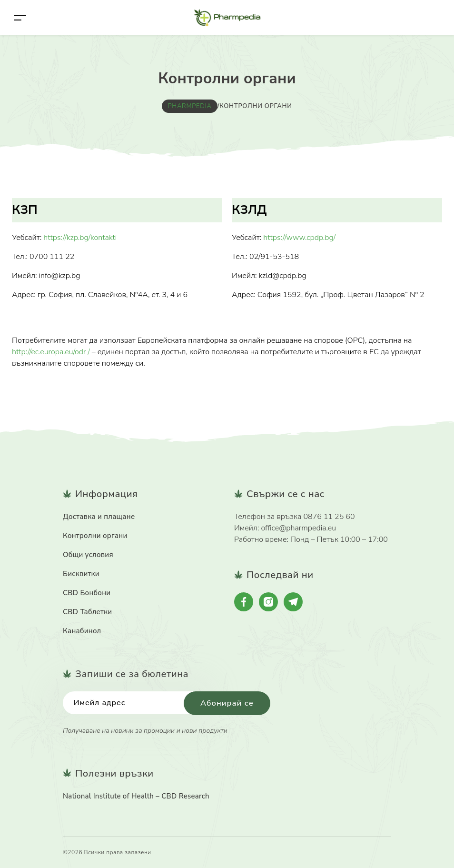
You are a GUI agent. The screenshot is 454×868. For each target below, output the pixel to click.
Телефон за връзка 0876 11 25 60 (295, 516)
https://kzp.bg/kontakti (80, 238)
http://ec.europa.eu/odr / (51, 352)
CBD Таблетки (87, 611)
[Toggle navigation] (20, 17)
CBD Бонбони (87, 592)
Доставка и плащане (99, 516)
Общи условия (88, 554)
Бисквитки (81, 573)
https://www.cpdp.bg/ (299, 238)
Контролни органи (95, 535)
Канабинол (82, 630)
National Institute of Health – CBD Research (136, 796)
